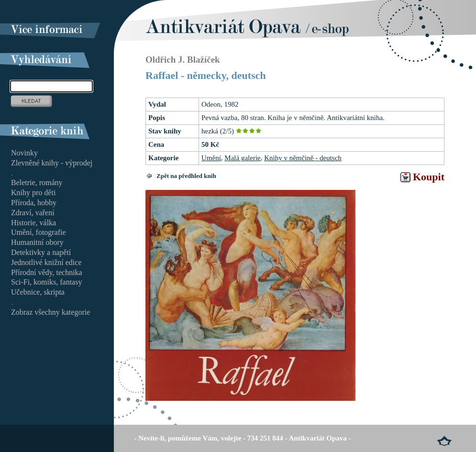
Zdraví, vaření (33, 213)
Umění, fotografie (39, 232)
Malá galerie (242, 158)
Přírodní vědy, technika (47, 272)
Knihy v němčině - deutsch (303, 158)
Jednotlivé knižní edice (46, 262)
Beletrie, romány (37, 182)
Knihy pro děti (33, 193)
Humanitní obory (37, 242)
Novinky (24, 153)
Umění (211, 158)
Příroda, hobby (34, 203)
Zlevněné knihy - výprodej (52, 163)
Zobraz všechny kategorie (50, 312)
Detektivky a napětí (41, 252)
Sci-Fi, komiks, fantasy (46, 282)
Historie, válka (33, 223)
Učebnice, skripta (38, 292)
